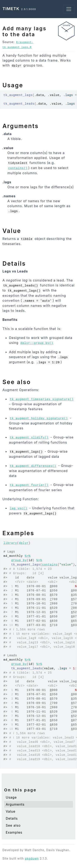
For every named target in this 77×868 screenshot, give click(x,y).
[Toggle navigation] (69, 9)
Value (11, 811)
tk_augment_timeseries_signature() (42, 399)
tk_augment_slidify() (29, 438)
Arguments (15, 804)
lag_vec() (19, 508)
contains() (18, 168)
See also (13, 825)
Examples (14, 832)
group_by (19, 560)
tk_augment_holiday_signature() (39, 418)
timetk (11, 9)
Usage (11, 797)
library (10, 543)
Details (12, 818)
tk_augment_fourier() (29, 485)
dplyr (24, 543)
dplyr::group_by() (37, 343)
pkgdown (32, 858)
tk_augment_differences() (33, 466)
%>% (28, 556)
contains (50, 565)
